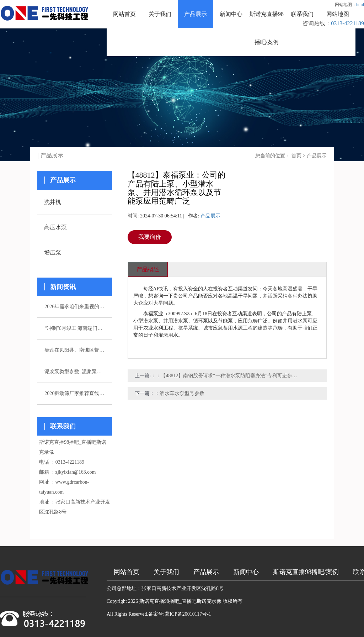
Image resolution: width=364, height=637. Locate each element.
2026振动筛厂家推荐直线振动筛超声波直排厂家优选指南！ (75, 393)
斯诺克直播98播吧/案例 (267, 28)
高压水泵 (55, 227)
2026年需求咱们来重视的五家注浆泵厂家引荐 (75, 307)
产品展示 (196, 14)
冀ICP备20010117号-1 (188, 614)
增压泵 (53, 252)
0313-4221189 (347, 23)
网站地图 (338, 14)
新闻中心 (231, 14)
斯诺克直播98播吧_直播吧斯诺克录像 (180, 601)
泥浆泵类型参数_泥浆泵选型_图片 (75, 372)
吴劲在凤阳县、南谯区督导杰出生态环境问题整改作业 (75, 350)
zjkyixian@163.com (76, 472)
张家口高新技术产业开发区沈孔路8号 (183, 588)
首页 (296, 156)
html (360, 5)
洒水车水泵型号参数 (182, 393)
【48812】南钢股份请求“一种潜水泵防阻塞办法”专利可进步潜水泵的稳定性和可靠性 (230, 376)
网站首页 (124, 14)
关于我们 (160, 14)
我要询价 (150, 237)
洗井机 (53, 202)
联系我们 (302, 14)
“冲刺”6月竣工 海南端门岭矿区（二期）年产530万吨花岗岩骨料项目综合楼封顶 (75, 328)
